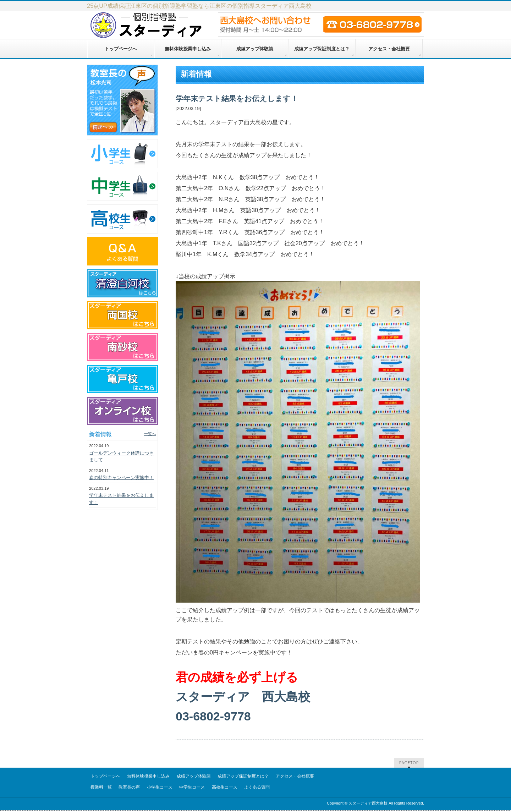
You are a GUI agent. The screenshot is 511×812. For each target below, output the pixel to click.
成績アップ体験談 (194, 776)
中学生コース (192, 787)
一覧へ (150, 434)
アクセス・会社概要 (295, 776)
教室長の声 (129, 787)
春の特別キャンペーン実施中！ (121, 478)
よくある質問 (257, 787)
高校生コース (225, 787)
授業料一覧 (101, 787)
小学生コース (160, 787)
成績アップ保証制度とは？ (243, 776)
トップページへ (105, 776)
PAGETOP (409, 762)
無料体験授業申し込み (148, 776)
